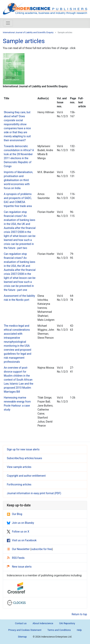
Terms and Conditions (59, 630)
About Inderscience (43, 623)
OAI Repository (67, 623)
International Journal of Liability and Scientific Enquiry (28, 32)
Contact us (21, 623)
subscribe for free (42, 549)
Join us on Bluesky (20, 523)
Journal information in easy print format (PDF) (34, 493)
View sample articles (19, 467)
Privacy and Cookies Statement (25, 630)
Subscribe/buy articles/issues (24, 458)
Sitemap (22, 637)
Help (79, 630)
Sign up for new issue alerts (23, 449)
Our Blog (15, 514)
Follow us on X (18, 532)
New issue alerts (19, 567)
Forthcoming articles (19, 484)
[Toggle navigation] (8, 23)
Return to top (79, 614)
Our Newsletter (19, 549)
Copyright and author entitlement (26, 476)
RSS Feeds (16, 558)
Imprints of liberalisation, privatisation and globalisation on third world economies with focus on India (18, 180)
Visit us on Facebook (22, 540)
